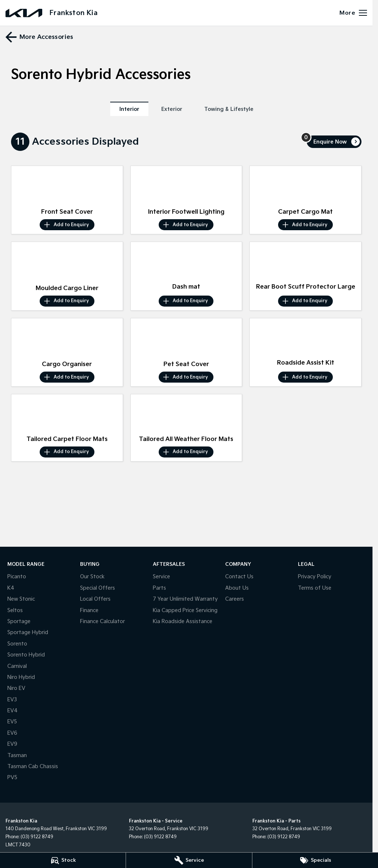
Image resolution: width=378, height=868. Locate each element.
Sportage (19, 621)
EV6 (12, 733)
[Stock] (63, 860)
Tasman (17, 755)
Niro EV (16, 688)
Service (161, 577)
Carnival (17, 666)
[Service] (189, 860)
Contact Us (239, 577)
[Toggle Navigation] (353, 13)
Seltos (15, 610)
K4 (11, 588)
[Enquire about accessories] (334, 142)
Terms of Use (315, 588)
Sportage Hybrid (28, 632)
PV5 (12, 777)
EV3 (12, 700)
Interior (129, 109)
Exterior (172, 109)
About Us (237, 588)
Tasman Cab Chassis (33, 766)
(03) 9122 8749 (37, 837)
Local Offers (95, 599)
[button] (67, 185)
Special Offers (98, 588)
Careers (235, 599)
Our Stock (92, 577)
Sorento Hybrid (26, 655)
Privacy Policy (315, 577)
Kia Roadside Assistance (183, 621)
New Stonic (21, 599)
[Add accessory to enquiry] (67, 225)
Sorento (17, 644)
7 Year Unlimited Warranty (185, 599)
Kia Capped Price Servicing (185, 610)
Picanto (17, 577)
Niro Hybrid (21, 677)
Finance (89, 610)
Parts (159, 588)
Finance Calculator (102, 621)
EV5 (12, 722)
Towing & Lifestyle (229, 109)
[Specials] (315, 860)
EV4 (12, 711)
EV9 (12, 744)
